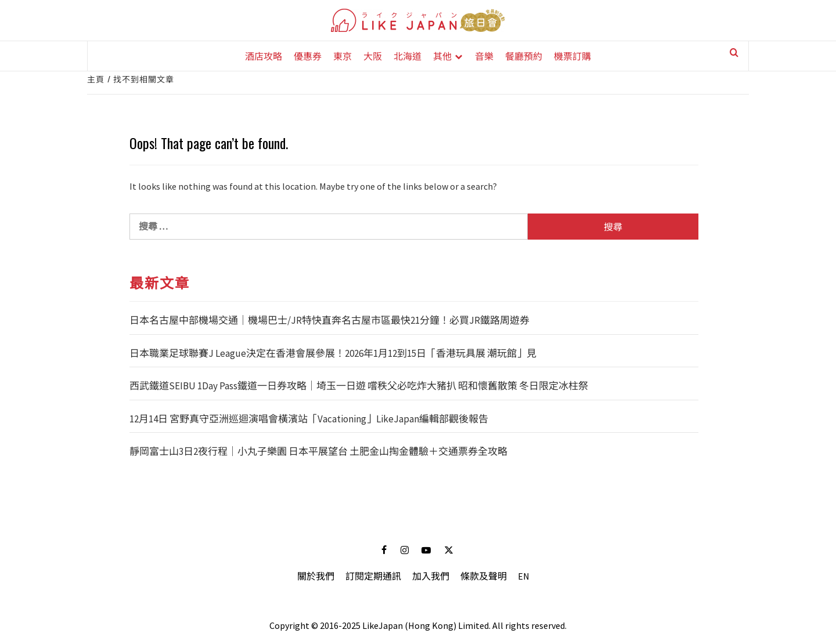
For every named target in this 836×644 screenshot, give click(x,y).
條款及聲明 (484, 576)
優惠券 (308, 56)
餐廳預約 (524, 56)
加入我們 (431, 576)
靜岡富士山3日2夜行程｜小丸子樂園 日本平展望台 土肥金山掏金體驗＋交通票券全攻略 (318, 451)
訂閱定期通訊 (373, 576)
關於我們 (316, 576)
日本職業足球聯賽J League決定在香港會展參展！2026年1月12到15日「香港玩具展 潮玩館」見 (333, 353)
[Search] (725, 57)
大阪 (373, 56)
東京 (343, 56)
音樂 (484, 56)
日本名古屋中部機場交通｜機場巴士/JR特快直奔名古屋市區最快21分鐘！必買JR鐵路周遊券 (329, 320)
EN (524, 576)
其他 (442, 56)
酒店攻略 (264, 56)
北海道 (408, 56)
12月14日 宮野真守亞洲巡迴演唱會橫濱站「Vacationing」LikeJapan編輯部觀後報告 (309, 419)
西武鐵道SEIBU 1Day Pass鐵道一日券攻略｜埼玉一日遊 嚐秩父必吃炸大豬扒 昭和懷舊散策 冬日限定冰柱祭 (359, 386)
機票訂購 (572, 56)
